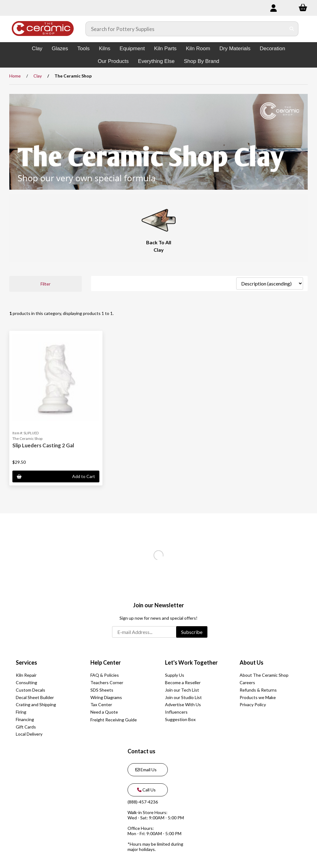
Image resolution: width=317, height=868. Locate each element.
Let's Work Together (191, 662)
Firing (21, 712)
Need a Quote (104, 712)
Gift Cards (26, 727)
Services (26, 662)
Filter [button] (46, 284)
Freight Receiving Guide (114, 720)
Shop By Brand (202, 61)
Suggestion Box (180, 719)
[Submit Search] (292, 29)
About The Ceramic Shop (264, 675)
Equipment (132, 49)
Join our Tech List (182, 690)
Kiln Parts (165, 49)
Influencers (176, 712)
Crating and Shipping (36, 704)
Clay (37, 49)
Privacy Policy (253, 704)
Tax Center (101, 704)
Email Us (146, 770)
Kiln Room (198, 49)
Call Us (145, 790)
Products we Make (258, 697)
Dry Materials (235, 49)
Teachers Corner (107, 682)
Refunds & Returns (258, 690)
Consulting (26, 682)
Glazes (60, 49)
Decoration (272, 49)
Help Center (106, 662)
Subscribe (192, 632)
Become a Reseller (183, 682)
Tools (84, 49)
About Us (252, 662)
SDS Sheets (102, 690)
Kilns (104, 49)
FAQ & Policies (105, 675)
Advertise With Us (183, 704)
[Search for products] (186, 29)
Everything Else (156, 61)
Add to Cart (56, 476)
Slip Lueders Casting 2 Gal (43, 445)
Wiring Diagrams (106, 697)
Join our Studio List (183, 697)
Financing (25, 719)
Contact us (141, 751)
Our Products (113, 61)
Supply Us (175, 675)
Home (15, 76)
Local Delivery (29, 734)
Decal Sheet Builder (35, 697)
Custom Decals (30, 690)
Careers (247, 682)
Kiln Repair (26, 675)
